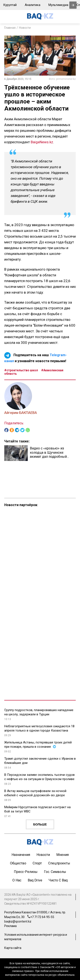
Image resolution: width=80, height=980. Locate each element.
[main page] (40, 18)
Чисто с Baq (58, 880)
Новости (25, 28)
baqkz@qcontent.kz (18, 921)
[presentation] (73, 5)
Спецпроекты (59, 863)
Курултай (10, 5)
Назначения (21, 855)
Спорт (37, 863)
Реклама (10, 926)
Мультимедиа (58, 5)
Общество (18, 863)
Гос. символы (55, 872)
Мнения (63, 855)
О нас (17, 880)
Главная (10, 28)
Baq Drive (35, 880)
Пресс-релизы (26, 872)
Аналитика (33, 5)
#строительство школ (21, 370)
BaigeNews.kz (42, 142)
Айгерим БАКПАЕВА (21, 413)
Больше (40, 824)
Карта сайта (13, 948)
